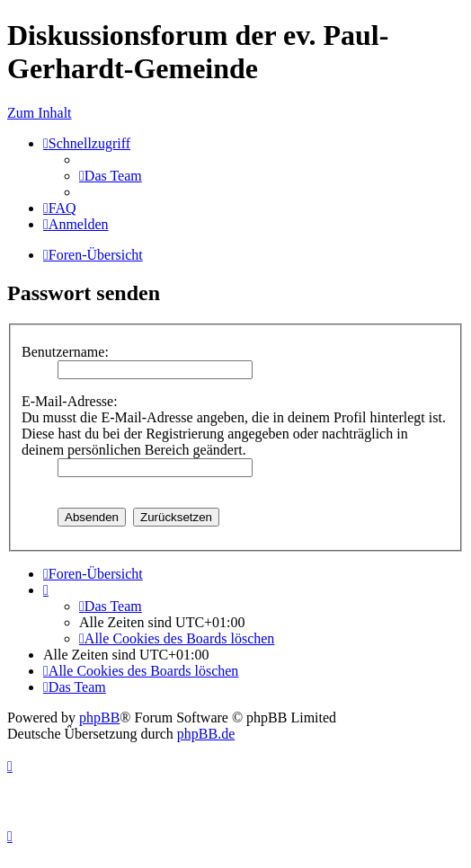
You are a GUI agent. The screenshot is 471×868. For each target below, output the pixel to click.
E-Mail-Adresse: (70, 401)
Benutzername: (65, 352)
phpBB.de (206, 734)
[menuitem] (111, 176)
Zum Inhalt (40, 113)
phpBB (99, 717)
